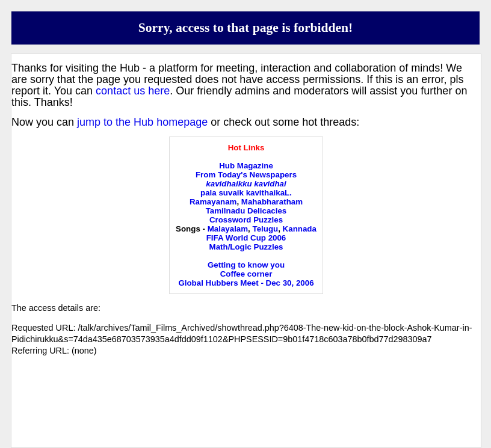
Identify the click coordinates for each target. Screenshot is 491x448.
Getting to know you (246, 265)
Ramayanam (213, 202)
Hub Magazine (246, 166)
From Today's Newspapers (246, 175)
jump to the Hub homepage (142, 122)
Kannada (300, 229)
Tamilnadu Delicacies (246, 211)
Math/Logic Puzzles (246, 247)
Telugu (266, 229)
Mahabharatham (272, 202)
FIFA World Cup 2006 (246, 238)
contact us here (133, 91)
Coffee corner (246, 274)
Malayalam (228, 229)
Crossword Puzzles (246, 220)
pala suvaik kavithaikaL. (246, 193)
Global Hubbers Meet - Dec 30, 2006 (246, 283)
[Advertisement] (246, 412)
